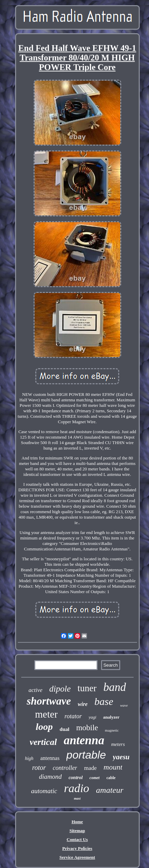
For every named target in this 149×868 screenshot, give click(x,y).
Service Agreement (77, 857)
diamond (51, 777)
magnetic (112, 730)
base (104, 701)
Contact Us (77, 839)
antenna (84, 740)
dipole (60, 689)
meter (46, 714)
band (115, 687)
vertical (43, 742)
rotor (39, 767)
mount (113, 767)
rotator (73, 716)
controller (65, 768)
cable (111, 778)
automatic (44, 791)
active (35, 690)
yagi (92, 717)
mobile (87, 728)
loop (44, 727)
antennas (50, 758)
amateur (110, 790)
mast (77, 798)
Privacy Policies (77, 848)
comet (94, 778)
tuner (87, 688)
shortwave (49, 701)
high (29, 758)
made (90, 768)
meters (118, 744)
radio (77, 788)
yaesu (121, 757)
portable (86, 755)
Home (77, 822)
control (76, 778)
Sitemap (77, 831)
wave (124, 705)
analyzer (111, 717)
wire (83, 704)
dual (64, 729)
